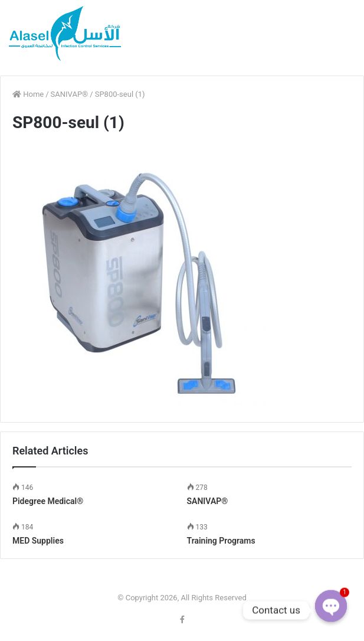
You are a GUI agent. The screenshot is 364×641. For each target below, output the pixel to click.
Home (28, 94)
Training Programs (221, 541)
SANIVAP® (70, 94)
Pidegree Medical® (48, 501)
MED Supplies (38, 541)
